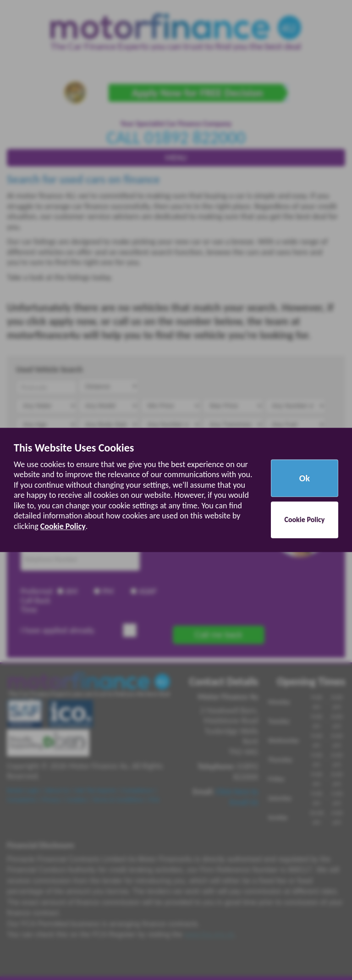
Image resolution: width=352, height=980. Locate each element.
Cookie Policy (63, 526)
